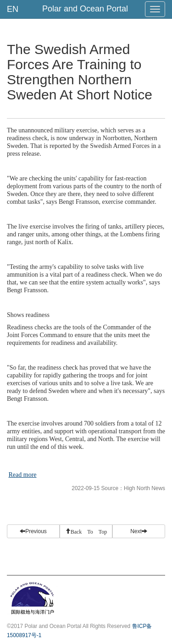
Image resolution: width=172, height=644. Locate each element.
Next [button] (139, 531)
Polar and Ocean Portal (85, 9)
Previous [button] (33, 531)
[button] (86, 531)
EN (13, 9)
